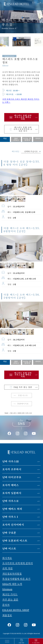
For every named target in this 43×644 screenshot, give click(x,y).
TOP (6, 413)
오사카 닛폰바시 (12, 493)
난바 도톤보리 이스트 (15, 541)
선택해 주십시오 (31, 151)
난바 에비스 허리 (12, 509)
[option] (22, 40)
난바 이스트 (9, 549)
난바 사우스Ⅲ (11, 461)
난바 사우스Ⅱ (11, 501)
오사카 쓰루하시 (12, 469)
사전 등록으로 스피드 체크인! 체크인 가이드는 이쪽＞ (21, 101)
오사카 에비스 (10, 485)
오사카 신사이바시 (13, 525)
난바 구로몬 (9, 533)
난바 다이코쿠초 (12, 477)
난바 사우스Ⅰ (11, 517)
